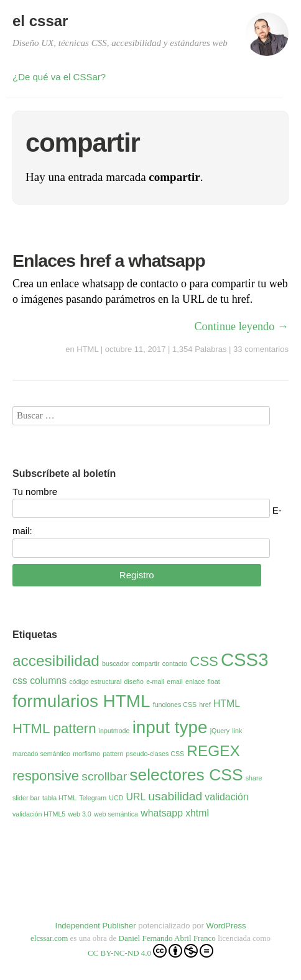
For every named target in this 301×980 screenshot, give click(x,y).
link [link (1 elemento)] (237, 731)
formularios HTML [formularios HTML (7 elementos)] (81, 701)
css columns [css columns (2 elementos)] (39, 681)
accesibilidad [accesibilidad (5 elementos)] (56, 661)
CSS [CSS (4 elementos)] (204, 661)
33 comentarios (261, 349)
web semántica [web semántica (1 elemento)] (116, 814)
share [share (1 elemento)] (254, 778)
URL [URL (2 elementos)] (136, 797)
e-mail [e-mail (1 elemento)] (155, 682)
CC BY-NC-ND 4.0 (150, 951)
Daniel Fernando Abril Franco (167, 938)
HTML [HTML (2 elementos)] (227, 704)
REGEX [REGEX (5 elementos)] (213, 751)
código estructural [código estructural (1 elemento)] (95, 682)
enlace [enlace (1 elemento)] (195, 682)
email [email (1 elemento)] (174, 682)
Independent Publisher (96, 926)
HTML (87, 349)
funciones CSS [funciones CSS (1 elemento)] (175, 705)
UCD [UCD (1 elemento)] (116, 798)
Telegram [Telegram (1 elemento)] (93, 798)
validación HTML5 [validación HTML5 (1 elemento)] (39, 814)
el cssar (40, 21)
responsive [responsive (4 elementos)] (46, 776)
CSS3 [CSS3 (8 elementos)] (245, 659)
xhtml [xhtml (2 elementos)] (197, 813)
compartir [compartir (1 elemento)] (146, 663)
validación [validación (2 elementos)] (226, 797)
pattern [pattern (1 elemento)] (113, 754)
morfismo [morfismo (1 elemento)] (86, 754)
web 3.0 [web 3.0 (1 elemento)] (79, 814)
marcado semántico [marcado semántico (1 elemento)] (41, 754)
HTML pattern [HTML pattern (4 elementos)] (54, 728)
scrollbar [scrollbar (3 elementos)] (104, 776)
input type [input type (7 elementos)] (170, 727)
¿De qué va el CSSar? (59, 77)
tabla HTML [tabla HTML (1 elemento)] (59, 798)
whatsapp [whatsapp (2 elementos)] (162, 813)
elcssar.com (49, 938)
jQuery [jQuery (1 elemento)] (220, 731)
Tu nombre (35, 492)
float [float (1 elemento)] (214, 682)
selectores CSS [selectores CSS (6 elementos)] (186, 775)
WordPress (226, 926)
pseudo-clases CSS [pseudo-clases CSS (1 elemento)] (155, 754)
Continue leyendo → (241, 326)
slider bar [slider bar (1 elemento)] (26, 798)
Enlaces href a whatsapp (109, 261)
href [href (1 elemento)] (205, 705)
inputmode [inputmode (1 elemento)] (114, 731)
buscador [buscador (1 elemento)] (116, 663)
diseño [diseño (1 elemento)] (134, 682)
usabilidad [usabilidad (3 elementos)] (175, 796)
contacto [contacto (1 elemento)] (175, 663)
